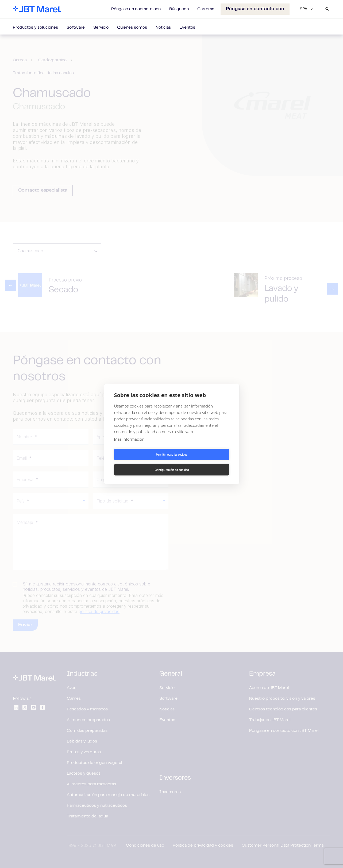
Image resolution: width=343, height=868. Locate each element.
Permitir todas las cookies (142, 462)
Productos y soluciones (35, 28)
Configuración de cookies (201, 462)
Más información (129, 447)
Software (76, 28)
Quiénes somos (132, 28)
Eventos (187, 28)
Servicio (101, 28)
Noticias (163, 28)
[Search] (327, 9)
